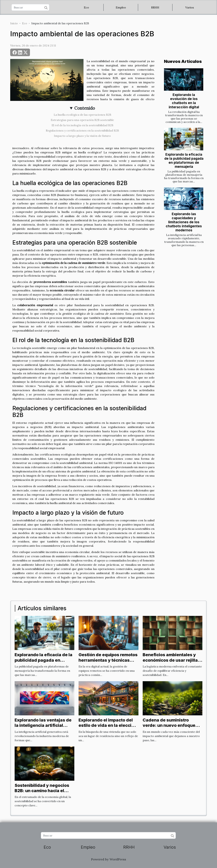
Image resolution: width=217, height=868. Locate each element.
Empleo (121, 7)
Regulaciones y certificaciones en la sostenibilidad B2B (82, 130)
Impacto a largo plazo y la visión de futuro (82, 136)
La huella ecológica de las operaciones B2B (82, 115)
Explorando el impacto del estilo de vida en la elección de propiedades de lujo (108, 725)
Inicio (14, 23)
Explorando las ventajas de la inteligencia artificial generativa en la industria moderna (43, 728)
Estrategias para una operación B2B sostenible (82, 120)
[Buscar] (30, 7)
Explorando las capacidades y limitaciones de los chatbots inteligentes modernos (184, 222)
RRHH (155, 7)
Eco (86, 7)
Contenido (85, 108)
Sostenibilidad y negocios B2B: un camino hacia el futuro (42, 791)
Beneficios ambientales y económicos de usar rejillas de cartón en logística (171, 660)
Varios (190, 7)
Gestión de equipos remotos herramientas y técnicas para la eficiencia (108, 660)
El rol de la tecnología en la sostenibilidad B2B (82, 125)
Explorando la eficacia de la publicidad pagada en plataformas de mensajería (184, 160)
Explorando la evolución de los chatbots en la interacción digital (184, 101)
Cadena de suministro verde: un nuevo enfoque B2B (169, 725)
